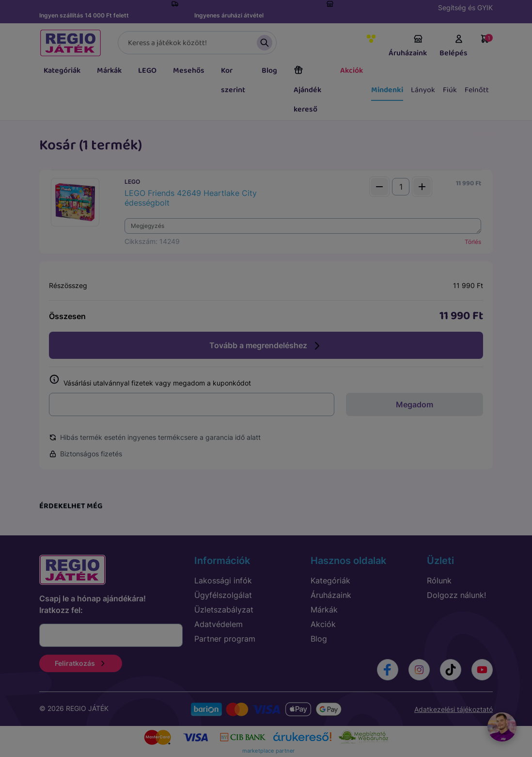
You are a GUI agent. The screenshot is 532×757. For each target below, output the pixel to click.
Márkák (109, 71)
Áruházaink (408, 47)
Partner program (225, 639)
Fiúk (450, 90)
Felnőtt (477, 90)
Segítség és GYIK (465, 8)
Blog (269, 71)
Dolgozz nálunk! (456, 595)
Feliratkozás (81, 663)
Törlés (473, 242)
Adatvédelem (219, 624)
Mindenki (387, 90)
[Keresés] (197, 43)
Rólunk (439, 580)
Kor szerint (233, 80)
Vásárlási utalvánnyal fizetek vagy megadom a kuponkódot (150, 381)
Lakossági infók (223, 580)
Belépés (454, 47)
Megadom (415, 404)
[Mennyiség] (401, 187)
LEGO (147, 71)
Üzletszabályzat (224, 610)
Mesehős (189, 71)
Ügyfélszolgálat (223, 595)
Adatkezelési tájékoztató (454, 709)
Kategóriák (62, 71)
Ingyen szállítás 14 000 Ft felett (84, 15)
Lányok (423, 90)
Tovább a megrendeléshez (266, 346)
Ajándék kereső (307, 90)
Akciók (352, 71)
